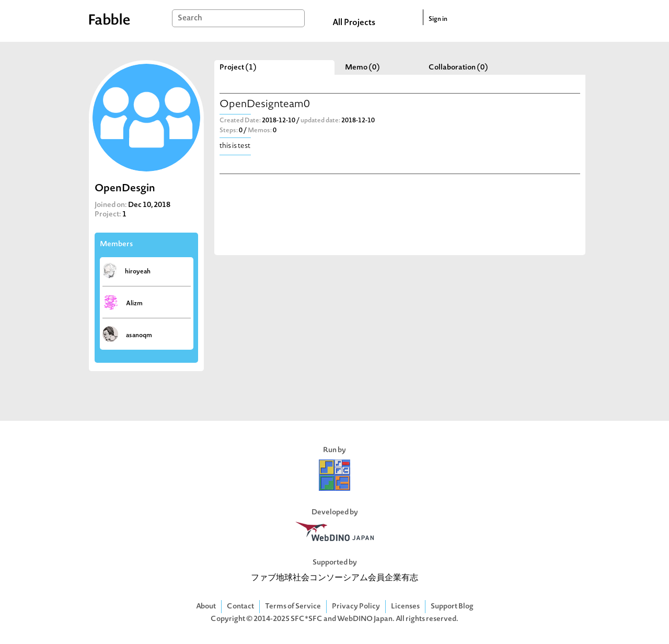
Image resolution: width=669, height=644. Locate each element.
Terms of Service (293, 607)
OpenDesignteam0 (265, 105)
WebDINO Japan (365, 619)
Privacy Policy (356, 607)
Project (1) (238, 68)
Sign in (438, 19)
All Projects (354, 23)
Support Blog (452, 607)
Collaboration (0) (458, 68)
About (206, 607)
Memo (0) (362, 68)
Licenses (405, 607)
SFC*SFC (307, 619)
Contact (240, 607)
